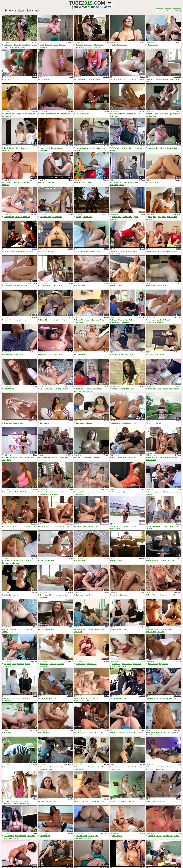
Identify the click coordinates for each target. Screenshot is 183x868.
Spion (132, 389)
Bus (113, 526)
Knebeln (85, 148)
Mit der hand (175, 733)
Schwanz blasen (18, 457)
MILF (159, 217)
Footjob (102, 320)
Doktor (14, 664)
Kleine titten (114, 116)
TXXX (143, 214)
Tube (81, 3)
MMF (14, 286)
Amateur (149, 219)
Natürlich (62, 45)
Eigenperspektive (174, 114)
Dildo (157, 79)
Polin (114, 457)
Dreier (59, 801)
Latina (134, 526)
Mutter (164, 217)
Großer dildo (85, 251)
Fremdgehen (152, 217)
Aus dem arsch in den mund (157, 457)
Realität (28, 664)
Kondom (79, 526)
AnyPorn (106, 77)
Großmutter (16, 182)
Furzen (42, 114)
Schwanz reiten (8, 47)
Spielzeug (98, 47)
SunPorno (142, 111)
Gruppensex (16, 526)
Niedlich (16, 801)
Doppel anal (8, 286)
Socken (16, 47)
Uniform (122, 185)
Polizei (42, 182)
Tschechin (151, 836)
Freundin (168, 320)
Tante (78, 182)
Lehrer (83, 47)
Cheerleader (26, 45)
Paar (42, 354)
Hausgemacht (6, 804)
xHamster (34, 214)
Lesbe (122, 251)
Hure (6, 320)
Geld (10, 320)
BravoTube (177, 77)
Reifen (25, 114)
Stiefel (6, 251)
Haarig (42, 148)
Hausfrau (12, 251)
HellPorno (70, 43)
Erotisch (58, 595)
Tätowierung (161, 632)
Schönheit (115, 182)
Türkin (131, 354)
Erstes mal (7, 182)
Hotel (161, 114)
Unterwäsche (158, 526)
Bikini (78, 801)
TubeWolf (106, 180)
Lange (177, 10)
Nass (87, 701)
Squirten (61, 354)
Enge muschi (78, 632)
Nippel (47, 148)
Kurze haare (91, 79)
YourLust (178, 180)
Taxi (173, 561)
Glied (166, 114)
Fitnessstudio (85, 492)
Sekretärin (64, 320)
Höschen (92, 148)
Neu (168, 10)
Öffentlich (53, 767)
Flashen (55, 45)
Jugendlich (132, 801)
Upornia (106, 593)
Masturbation (88, 45)
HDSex (70, 180)
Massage (65, 595)
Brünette (151, 79)
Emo (158, 148)
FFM (17, 148)
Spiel (42, 251)
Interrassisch (8, 354)
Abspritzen (48, 45)
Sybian (136, 217)
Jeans (42, 561)
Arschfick (19, 114)
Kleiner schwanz (115, 322)
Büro (47, 320)
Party (22, 526)
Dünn (139, 114)
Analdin (142, 43)
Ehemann (165, 389)
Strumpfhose (26, 698)
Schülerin (23, 47)
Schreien (175, 251)
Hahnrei (79, 148)
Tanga (98, 79)
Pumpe (155, 595)
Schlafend (16, 563)
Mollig (17, 492)
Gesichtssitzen (172, 457)
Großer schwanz (9, 114)
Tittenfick (96, 457)
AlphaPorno (33, 421)
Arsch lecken (80, 389)
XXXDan (70, 318)
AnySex (34, 43)
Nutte (101, 733)
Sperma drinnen (153, 114)
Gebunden (90, 47)
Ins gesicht (124, 767)
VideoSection (177, 214)
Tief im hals (116, 148)
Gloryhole (138, 767)
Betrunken (7, 526)
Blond (42, 45)
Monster (163, 698)
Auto (117, 526)
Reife (114, 45)
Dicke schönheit (9, 492)
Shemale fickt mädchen (22, 217)
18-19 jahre (6, 185)
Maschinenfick (117, 217)
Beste (159, 10)
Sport (4, 460)
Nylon (131, 148)
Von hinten (124, 148)
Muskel (85, 526)
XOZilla (179, 111)
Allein (148, 82)
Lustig (6, 595)
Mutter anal (32, 114)
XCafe (107, 43)
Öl (77, 114)
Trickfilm (79, 217)
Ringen (9, 460)
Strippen (177, 526)
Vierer (78, 492)
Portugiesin (152, 286)
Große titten (17, 45)
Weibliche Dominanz (52, 114)
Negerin (34, 45)
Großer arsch (8, 45)
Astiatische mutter (46, 286)
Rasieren (113, 150)
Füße (83, 320)
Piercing (163, 148)
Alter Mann (121, 114)
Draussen (91, 836)
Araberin (79, 733)
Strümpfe (30, 251)
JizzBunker (33, 352)
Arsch (114, 79)
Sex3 (71, 77)
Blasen (124, 79)
